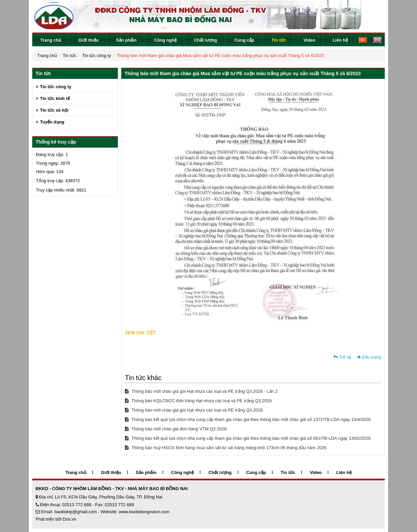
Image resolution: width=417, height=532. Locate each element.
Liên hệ (340, 40)
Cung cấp (244, 40)
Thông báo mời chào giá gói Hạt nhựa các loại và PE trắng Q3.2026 (194, 410)
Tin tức (279, 40)
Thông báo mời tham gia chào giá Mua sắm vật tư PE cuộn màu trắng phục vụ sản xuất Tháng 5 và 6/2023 (221, 56)
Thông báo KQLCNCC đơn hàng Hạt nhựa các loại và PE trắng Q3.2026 (198, 401)
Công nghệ (166, 40)
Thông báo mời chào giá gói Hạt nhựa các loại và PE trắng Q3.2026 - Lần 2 (201, 391)
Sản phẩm (126, 40)
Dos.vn (69, 519)
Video (309, 40)
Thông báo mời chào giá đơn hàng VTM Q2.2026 (176, 429)
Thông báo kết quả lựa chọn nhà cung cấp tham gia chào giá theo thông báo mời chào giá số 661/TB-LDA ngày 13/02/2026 (248, 438)
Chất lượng (206, 40)
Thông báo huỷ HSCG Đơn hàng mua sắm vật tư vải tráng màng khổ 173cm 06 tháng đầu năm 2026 (226, 448)
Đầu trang (369, 357)
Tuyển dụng (52, 122)
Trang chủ (51, 40)
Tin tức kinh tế (55, 98)
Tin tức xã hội (54, 110)
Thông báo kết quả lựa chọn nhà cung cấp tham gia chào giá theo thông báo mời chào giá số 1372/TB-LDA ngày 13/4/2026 (248, 419)
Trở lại (342, 357)
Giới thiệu (89, 40)
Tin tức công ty (97, 56)
